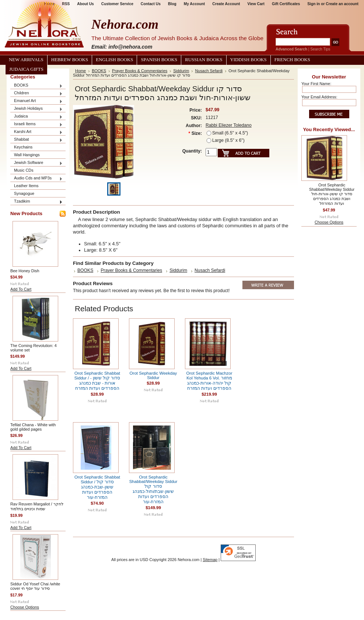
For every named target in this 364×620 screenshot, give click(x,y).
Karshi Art (36, 132)
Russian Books (204, 60)
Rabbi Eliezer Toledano (229, 125)
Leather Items (26, 186)
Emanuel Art (36, 101)
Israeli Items (36, 124)
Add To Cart (21, 289)
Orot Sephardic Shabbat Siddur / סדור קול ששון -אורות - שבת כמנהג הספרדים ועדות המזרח (97, 381)
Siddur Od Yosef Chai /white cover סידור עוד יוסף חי (35, 586)
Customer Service (117, 4)
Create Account (226, 4)
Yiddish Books (248, 60)
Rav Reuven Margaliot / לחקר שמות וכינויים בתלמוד (37, 506)
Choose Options (25, 607)
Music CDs (24, 170)
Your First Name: (316, 84)
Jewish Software (36, 163)
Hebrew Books (70, 60)
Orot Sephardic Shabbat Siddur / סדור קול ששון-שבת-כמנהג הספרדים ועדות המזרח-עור (97, 487)
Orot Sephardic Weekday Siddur (153, 375)
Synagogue (24, 193)
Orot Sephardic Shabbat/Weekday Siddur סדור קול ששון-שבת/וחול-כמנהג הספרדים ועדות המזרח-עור (153, 489)
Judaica (36, 117)
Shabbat (36, 140)
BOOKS (36, 86)
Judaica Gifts (26, 69)
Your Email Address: (319, 97)
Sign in (314, 4)
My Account (195, 4)
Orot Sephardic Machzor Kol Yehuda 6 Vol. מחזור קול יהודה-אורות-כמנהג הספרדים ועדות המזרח (209, 381)
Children (36, 93)
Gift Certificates (286, 4)
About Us (85, 4)
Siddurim (181, 71)
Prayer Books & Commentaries (140, 71)
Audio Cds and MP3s (36, 178)
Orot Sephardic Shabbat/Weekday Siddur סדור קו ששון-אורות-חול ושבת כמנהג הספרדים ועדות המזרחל (332, 194)
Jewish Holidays (36, 109)
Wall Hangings (27, 155)
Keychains (23, 147)
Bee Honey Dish (25, 271)
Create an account (342, 4)
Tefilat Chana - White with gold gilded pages (33, 427)
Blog (172, 4)
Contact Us (151, 4)
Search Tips (320, 49)
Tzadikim (36, 202)
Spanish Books (159, 60)
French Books (292, 60)
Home (80, 71)
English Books (114, 60)
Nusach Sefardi (209, 71)
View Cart (256, 4)
